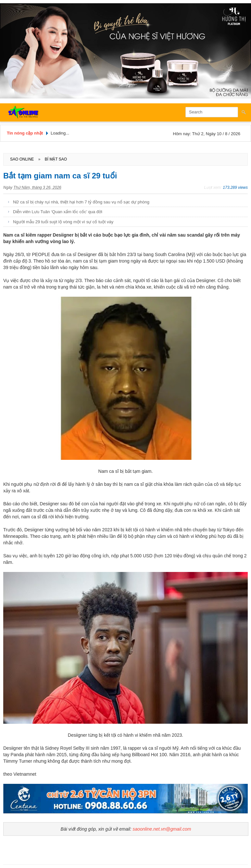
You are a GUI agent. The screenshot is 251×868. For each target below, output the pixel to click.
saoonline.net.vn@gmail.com (162, 829)
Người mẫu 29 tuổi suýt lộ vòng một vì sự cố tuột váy (63, 222)
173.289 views (235, 188)
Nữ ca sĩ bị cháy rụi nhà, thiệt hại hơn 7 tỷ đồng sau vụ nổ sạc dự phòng (81, 202)
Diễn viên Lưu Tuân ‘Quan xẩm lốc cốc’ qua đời (58, 212)
